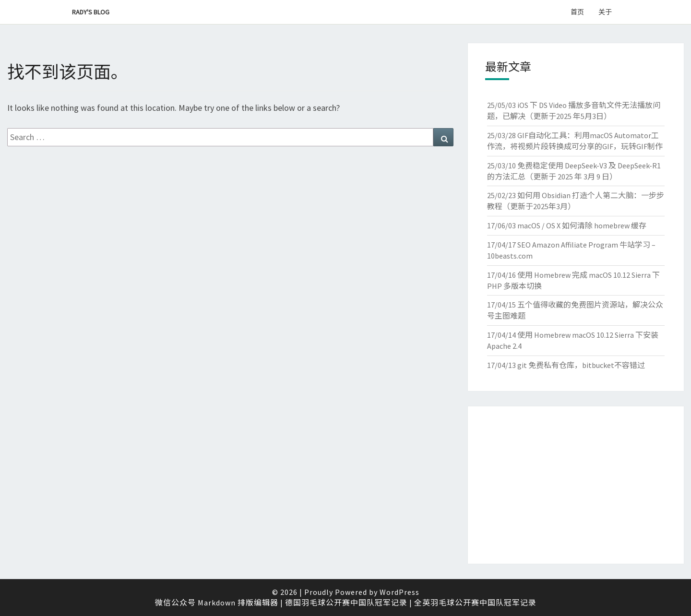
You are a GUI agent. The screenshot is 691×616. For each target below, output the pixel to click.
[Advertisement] (576, 485)
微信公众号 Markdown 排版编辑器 (217, 603)
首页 (577, 12)
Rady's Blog (91, 12)
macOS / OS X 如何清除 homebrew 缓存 (582, 225)
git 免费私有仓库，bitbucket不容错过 (581, 365)
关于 (605, 12)
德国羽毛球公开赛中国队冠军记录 (346, 603)
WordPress (399, 592)
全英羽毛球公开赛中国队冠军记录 (475, 603)
